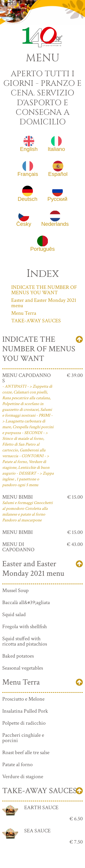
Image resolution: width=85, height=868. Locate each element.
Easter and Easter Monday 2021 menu (44, 303)
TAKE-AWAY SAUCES (36, 321)
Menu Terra (24, 313)
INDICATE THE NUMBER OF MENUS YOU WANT (44, 290)
